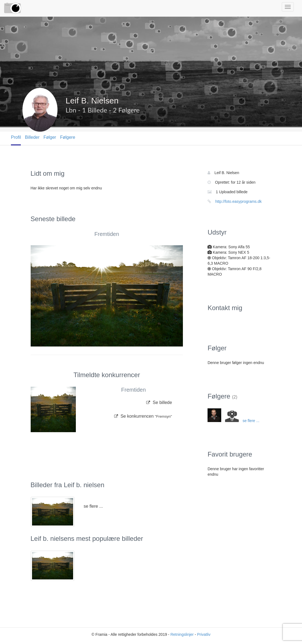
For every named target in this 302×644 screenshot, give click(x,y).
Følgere (67, 137)
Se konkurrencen (143, 416)
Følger (50, 137)
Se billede (159, 402)
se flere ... (93, 506)
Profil (16, 137)
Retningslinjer (182, 634)
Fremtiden (107, 234)
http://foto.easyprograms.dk (238, 201)
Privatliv (204, 634)
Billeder (32, 137)
